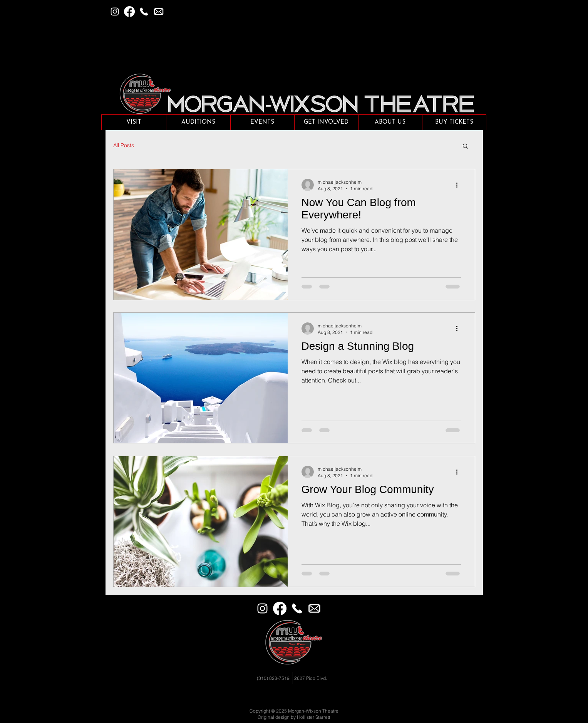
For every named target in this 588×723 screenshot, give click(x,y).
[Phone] (144, 12)
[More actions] (460, 185)
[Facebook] (129, 12)
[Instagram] (115, 12)
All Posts (124, 145)
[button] (159, 12)
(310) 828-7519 (273, 678)
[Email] (314, 608)
